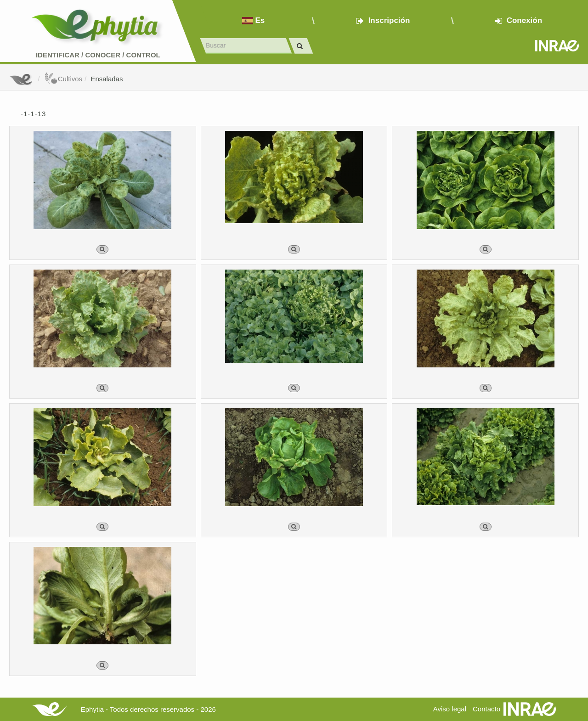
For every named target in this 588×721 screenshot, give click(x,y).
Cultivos (63, 79)
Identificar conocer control (98, 55)
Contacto (486, 709)
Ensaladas (107, 79)
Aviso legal (450, 709)
